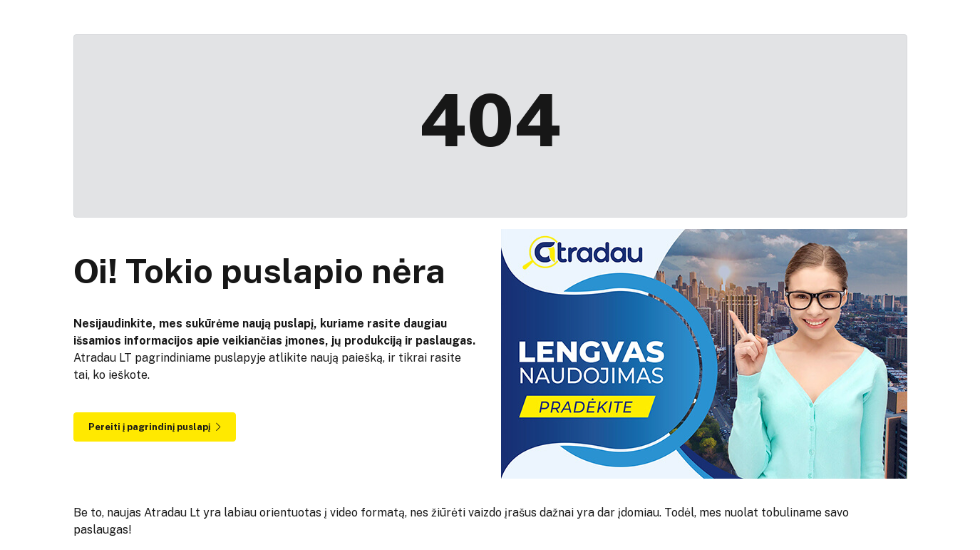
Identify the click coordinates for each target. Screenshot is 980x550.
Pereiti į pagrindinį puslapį (155, 427)
